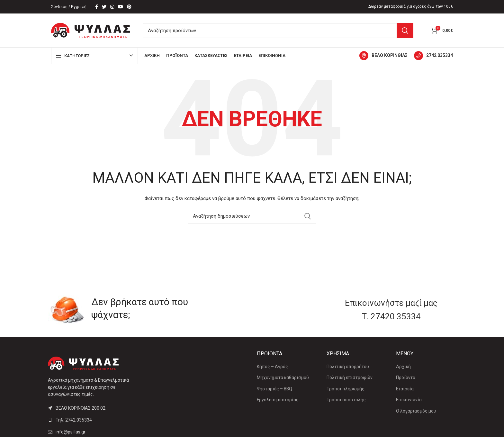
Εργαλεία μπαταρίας (278, 400)
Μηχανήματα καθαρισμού (283, 378)
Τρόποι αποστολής (346, 400)
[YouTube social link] (121, 7)
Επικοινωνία (409, 400)
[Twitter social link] (104, 7)
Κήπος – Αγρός (272, 367)
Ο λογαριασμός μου (416, 411)
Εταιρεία (405, 389)
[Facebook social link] (97, 7)
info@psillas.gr (71, 432)
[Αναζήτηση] (278, 31)
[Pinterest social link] (129, 7)
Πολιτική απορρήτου (348, 367)
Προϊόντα (406, 378)
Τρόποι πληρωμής (346, 389)
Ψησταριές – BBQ (274, 389)
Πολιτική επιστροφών (350, 378)
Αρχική (403, 367)
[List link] (95, 420)
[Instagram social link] (112, 7)
